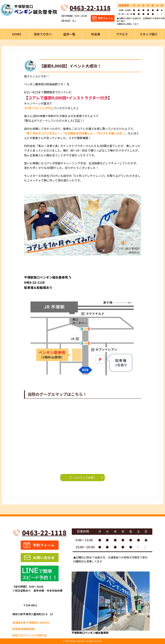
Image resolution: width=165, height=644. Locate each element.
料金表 (96, 34)
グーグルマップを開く (82, 478)
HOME (17, 34)
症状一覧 (69, 34)
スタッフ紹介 (148, 34)
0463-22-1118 (90, 8)
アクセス (122, 34)
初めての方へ (43, 34)
